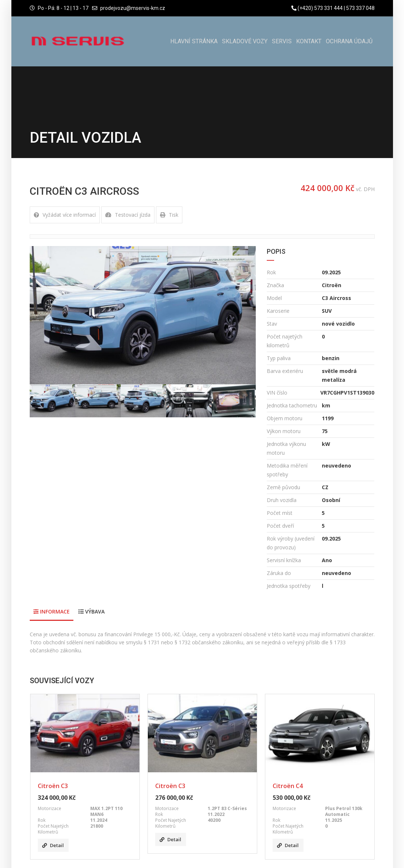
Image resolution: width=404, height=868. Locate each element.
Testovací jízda (128, 215)
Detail (53, 845)
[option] (143, 315)
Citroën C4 (288, 786)
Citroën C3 (53, 786)
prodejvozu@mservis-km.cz (133, 8)
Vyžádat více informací (65, 215)
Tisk (169, 215)
